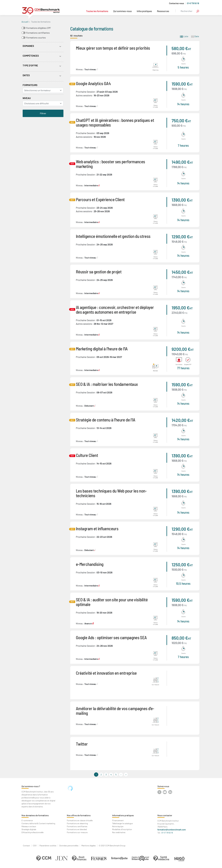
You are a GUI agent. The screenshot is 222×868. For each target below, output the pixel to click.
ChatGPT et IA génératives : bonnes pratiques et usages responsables (115, 122)
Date (195, 36)
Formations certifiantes (38, 33)
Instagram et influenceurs (97, 528)
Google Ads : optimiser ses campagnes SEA (111, 637)
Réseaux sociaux (29, 826)
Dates (26, 75)
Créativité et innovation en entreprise (106, 673)
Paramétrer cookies (48, 846)
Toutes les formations (97, 11)
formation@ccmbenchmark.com (172, 830)
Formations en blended (77, 829)
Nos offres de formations (79, 815)
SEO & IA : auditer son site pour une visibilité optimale (112, 602)
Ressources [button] (163, 11)
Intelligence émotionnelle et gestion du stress (113, 236)
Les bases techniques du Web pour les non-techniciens (111, 493)
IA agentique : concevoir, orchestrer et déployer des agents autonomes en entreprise (115, 310)
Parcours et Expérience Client (100, 199)
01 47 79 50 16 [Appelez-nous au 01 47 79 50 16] (193, 3)
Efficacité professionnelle (32, 832)
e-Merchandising (90, 564)
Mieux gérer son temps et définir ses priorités (113, 48)
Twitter (82, 744)
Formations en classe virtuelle (80, 820)
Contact (26, 846)
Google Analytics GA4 (93, 83)
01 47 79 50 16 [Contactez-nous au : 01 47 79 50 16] (167, 833)
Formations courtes (36, 38)
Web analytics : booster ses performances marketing (110, 164)
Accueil (25, 22)
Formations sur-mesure (77, 832)
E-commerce (27, 820)
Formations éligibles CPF (39, 28)
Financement (118, 820)
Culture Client (87, 455)
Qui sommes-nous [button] (122, 11)
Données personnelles (69, 846)
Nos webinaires (119, 832)
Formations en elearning (77, 823)
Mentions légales (89, 846)
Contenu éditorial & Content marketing (38, 823)
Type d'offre (30, 65)
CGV (35, 846)
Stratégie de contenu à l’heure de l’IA (106, 420)
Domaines (28, 46)
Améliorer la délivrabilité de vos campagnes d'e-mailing (115, 711)
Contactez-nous (176, 3)
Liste (184, 36)
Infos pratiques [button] (144, 11)
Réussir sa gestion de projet (99, 272)
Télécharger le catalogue (122, 823)
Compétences (31, 56)
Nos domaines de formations (35, 815)
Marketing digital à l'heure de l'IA (102, 349)
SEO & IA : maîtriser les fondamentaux (107, 384)
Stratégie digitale (29, 829)
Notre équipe (118, 826)
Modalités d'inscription (122, 829)
